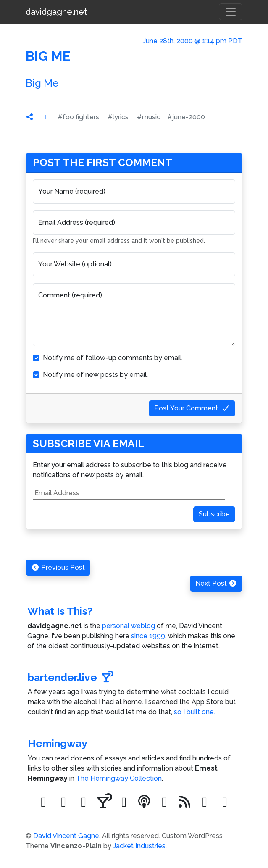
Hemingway (58, 743)
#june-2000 (186, 117)
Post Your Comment (192, 408)
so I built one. (194, 712)
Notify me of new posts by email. (95, 375)
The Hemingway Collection (119, 778)
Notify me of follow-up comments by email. (113, 358)
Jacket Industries (139, 846)
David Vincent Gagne (66, 836)
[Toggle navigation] (231, 12)
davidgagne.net (56, 12)
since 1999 (148, 636)
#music (149, 117)
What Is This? (60, 611)
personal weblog (129, 626)
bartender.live (71, 677)
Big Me (42, 83)
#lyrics (118, 117)
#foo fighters (78, 117)
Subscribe (214, 514)
